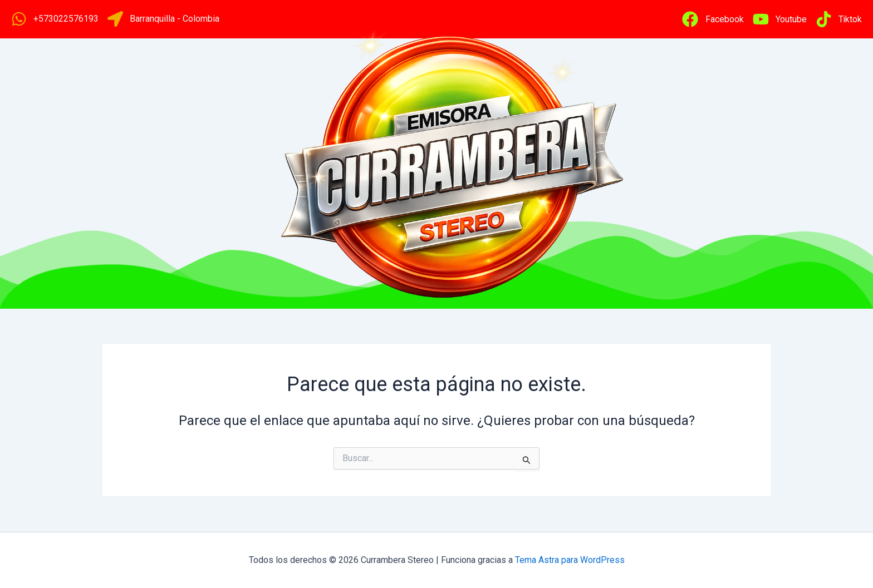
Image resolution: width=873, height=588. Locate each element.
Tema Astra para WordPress (570, 560)
